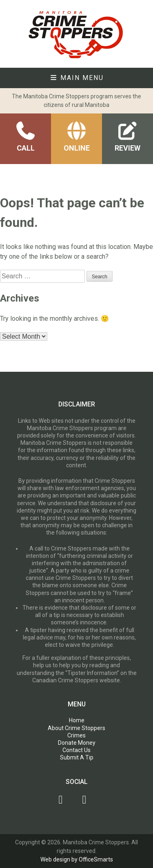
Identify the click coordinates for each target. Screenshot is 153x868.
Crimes (76, 735)
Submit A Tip (77, 757)
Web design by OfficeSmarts (77, 859)
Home (77, 720)
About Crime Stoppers (76, 728)
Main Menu (77, 78)
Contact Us (76, 750)
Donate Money (77, 743)
